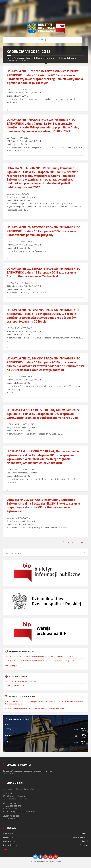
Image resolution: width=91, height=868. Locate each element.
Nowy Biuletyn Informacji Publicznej (28, 58)
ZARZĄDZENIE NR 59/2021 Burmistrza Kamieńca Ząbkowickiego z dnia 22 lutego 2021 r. (40, 661)
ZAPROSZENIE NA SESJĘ (15, 686)
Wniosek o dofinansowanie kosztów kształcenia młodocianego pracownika (35, 708)
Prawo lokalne (51, 58)
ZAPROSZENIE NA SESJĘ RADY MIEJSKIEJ (21, 681)
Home (9, 58)
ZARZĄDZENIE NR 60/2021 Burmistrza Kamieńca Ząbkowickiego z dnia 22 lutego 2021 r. (40, 656)
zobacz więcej (11, 665)
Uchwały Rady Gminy (68, 58)
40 (82, 542)
